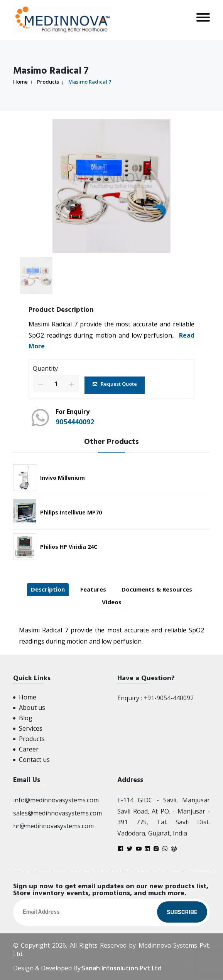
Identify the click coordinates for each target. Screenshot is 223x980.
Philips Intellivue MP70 (71, 512)
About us (32, 708)
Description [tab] (48, 589)
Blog (26, 718)
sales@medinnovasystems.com (57, 813)
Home (20, 82)
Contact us (34, 760)
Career (29, 749)
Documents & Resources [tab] (157, 589)
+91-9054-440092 (169, 698)
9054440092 (75, 422)
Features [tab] (93, 589)
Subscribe (182, 912)
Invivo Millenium (63, 478)
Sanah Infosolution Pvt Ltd (122, 968)
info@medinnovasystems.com (56, 800)
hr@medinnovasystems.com (53, 826)
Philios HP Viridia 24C (69, 547)
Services (31, 728)
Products (48, 82)
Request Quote (115, 384)
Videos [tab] (112, 602)
